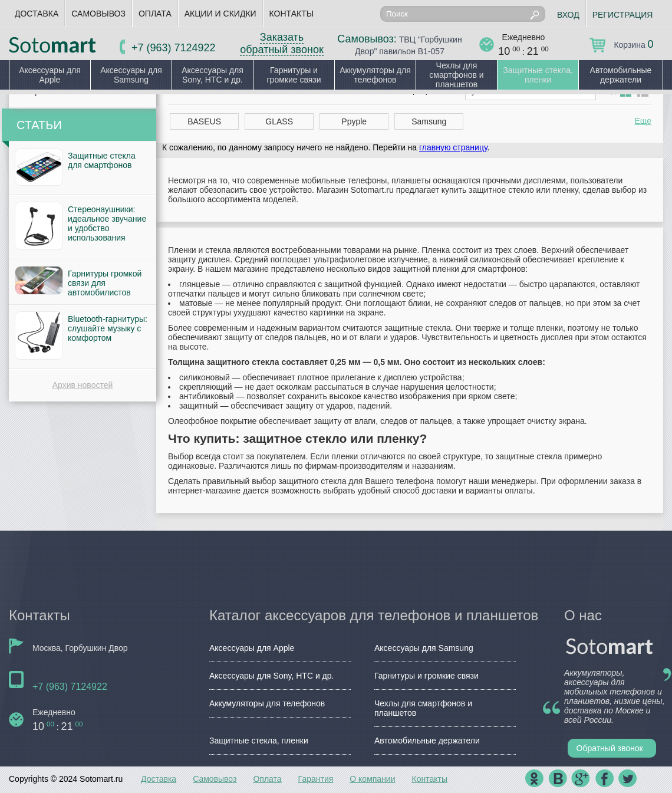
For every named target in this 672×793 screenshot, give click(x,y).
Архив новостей (83, 385)
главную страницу (453, 147)
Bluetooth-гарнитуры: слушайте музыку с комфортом (108, 328)
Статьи (39, 125)
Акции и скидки (220, 14)
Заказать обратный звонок (282, 43)
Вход (568, 15)
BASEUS (204, 121)
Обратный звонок (610, 748)
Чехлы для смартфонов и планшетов (456, 75)
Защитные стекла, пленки (538, 75)
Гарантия (316, 779)
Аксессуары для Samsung (131, 75)
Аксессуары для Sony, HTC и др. (213, 75)
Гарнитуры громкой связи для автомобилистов (105, 283)
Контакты (292, 14)
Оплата (155, 14)
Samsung (429, 121)
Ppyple (354, 121)
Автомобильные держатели (621, 75)
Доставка (37, 14)
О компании (372, 779)
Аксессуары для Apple (50, 75)
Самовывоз (98, 14)
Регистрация (623, 15)
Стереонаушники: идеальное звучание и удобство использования (107, 223)
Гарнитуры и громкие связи (294, 75)
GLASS (279, 121)
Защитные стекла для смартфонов (102, 160)
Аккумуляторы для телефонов (375, 75)
